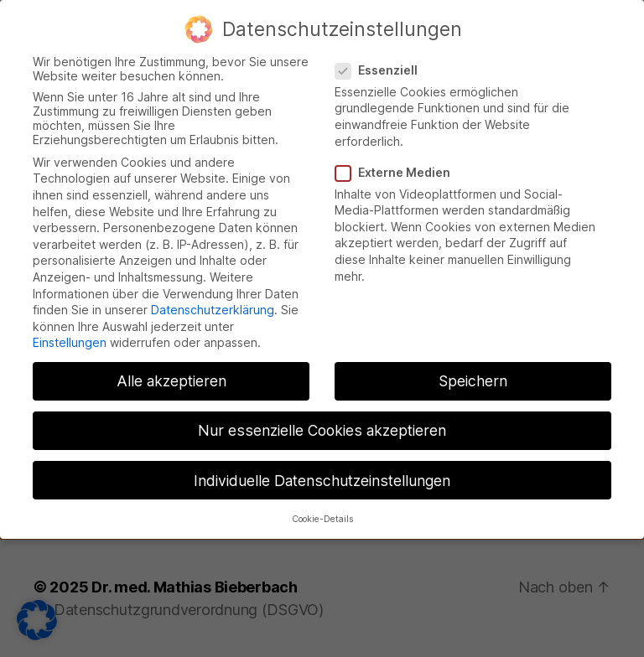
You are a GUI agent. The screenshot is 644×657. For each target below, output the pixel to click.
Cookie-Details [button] (322, 503)
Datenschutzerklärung (213, 295)
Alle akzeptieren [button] (171, 366)
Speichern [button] (473, 366)
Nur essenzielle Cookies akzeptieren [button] (322, 415)
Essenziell (382, 54)
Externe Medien (399, 156)
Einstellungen (70, 327)
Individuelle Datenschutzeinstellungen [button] (322, 465)
